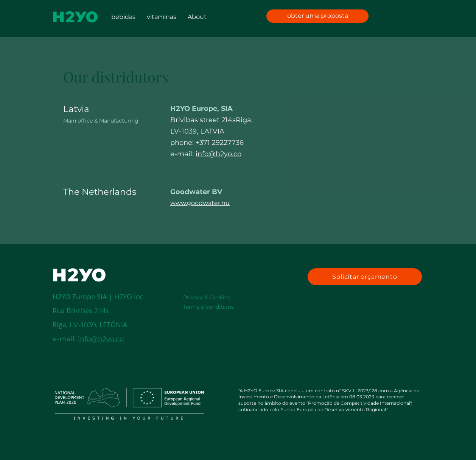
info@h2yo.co (219, 154)
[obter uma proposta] (317, 16)
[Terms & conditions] (218, 307)
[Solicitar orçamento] (365, 277)
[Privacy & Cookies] (218, 297)
